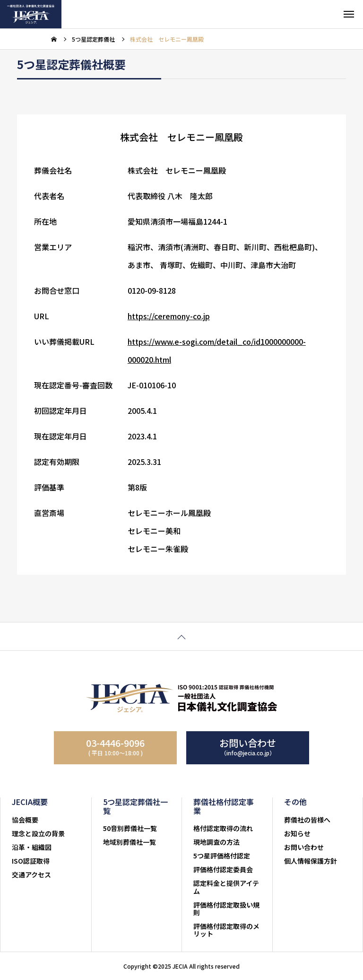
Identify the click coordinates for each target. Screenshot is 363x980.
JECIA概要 (30, 802)
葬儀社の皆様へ (307, 820)
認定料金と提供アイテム (226, 887)
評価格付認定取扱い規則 (226, 909)
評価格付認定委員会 (223, 869)
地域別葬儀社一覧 (130, 842)
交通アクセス (31, 875)
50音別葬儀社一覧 (130, 828)
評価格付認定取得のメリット (226, 930)
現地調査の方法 (216, 842)
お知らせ (297, 833)
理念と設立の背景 (38, 833)
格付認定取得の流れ (223, 828)
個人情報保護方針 (311, 861)
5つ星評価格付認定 (222, 856)
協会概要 (25, 820)
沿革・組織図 (32, 847)
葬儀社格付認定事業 (224, 806)
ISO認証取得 (31, 861)
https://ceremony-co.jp (169, 318)
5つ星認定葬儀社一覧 (135, 806)
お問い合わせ (304, 847)
